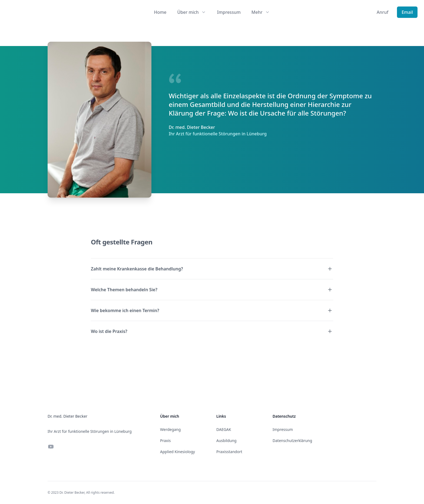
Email (407, 12)
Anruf (382, 12)
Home (160, 12)
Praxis (165, 441)
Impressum (229, 12)
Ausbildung (226, 441)
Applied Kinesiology (178, 452)
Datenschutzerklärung (292, 441)
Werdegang (170, 429)
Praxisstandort (229, 452)
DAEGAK (224, 429)
